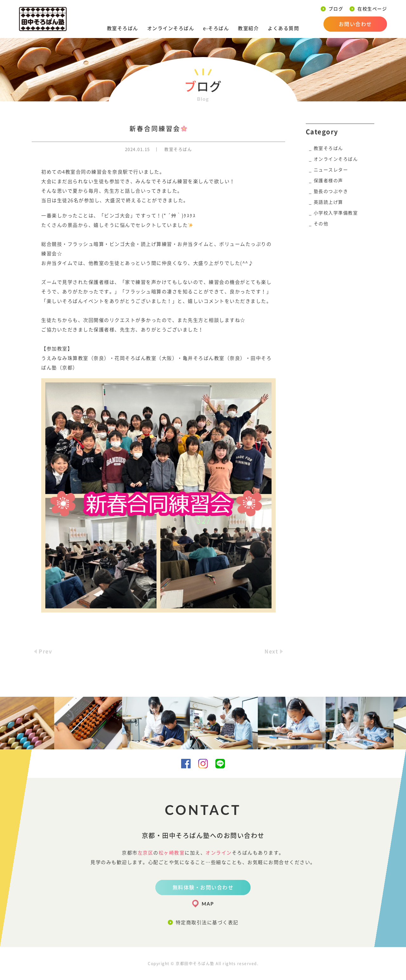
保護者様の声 (328, 181)
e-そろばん (216, 28)
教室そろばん (123, 28)
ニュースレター (331, 170)
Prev (45, 651)
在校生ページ (372, 9)
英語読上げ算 (328, 202)
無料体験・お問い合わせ (203, 887)
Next (271, 651)
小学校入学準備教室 (336, 213)
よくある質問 (283, 28)
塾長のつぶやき (331, 191)
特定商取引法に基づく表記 (207, 922)
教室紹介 (248, 28)
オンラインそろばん (171, 28)
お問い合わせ (355, 24)
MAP (208, 904)
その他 (321, 224)
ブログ (336, 9)
